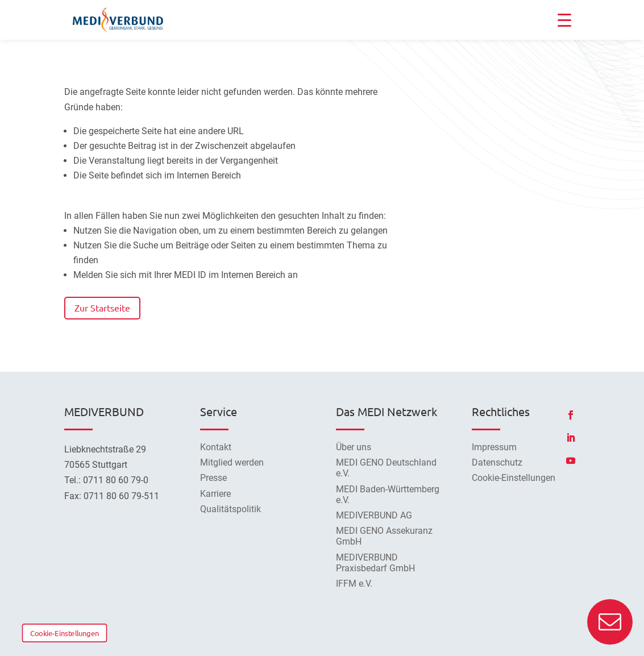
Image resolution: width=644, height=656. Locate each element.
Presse (213, 478)
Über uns (354, 447)
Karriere (215, 494)
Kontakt (216, 447)
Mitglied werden (232, 462)
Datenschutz (497, 462)
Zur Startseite (102, 308)
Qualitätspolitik (230, 509)
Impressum (494, 447)
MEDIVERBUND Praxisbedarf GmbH (375, 563)
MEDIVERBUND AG (374, 515)
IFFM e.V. (354, 584)
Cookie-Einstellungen (65, 633)
